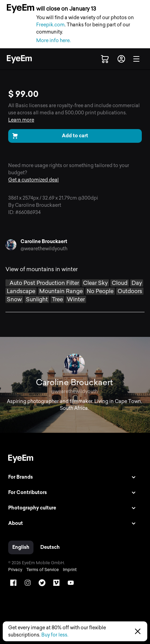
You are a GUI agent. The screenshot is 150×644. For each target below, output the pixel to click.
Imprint (70, 570)
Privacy (15, 570)
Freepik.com (50, 25)
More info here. (53, 41)
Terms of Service (43, 570)
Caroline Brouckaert (44, 242)
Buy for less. (55, 635)
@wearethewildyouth (44, 249)
